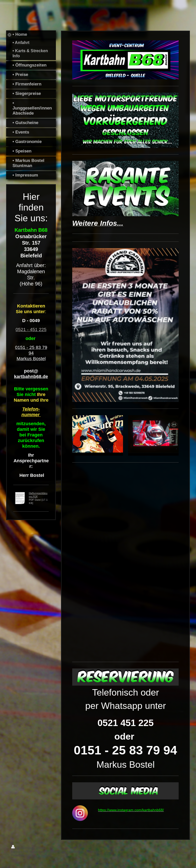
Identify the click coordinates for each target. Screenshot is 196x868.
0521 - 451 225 (31, 329)
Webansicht (177, 851)
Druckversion (23, 848)
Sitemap (41, 848)
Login (181, 847)
